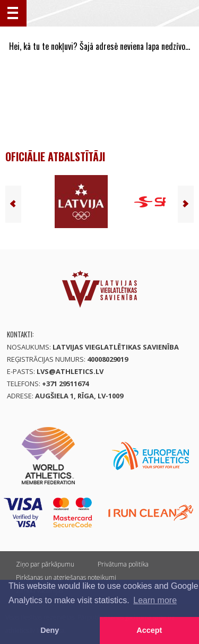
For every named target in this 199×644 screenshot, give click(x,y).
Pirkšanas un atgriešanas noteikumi (66, 577)
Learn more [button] (155, 600)
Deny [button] (50, 630)
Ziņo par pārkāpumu (45, 564)
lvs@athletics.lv (70, 371)
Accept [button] (149, 630)
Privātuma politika (123, 564)
